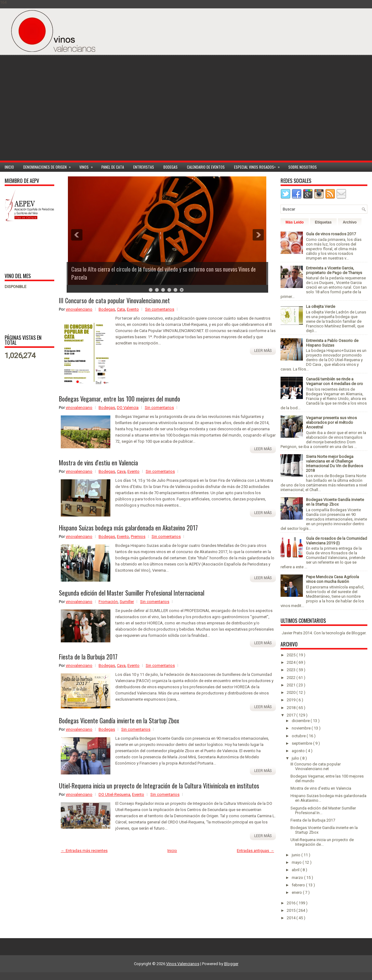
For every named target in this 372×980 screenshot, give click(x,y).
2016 (292, 903)
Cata (121, 309)
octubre (299, 736)
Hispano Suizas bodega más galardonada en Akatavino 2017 (128, 528)
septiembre (302, 743)
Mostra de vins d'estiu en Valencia (98, 463)
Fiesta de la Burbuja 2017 (88, 657)
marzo (298, 878)
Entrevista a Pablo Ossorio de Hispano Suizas (332, 343)
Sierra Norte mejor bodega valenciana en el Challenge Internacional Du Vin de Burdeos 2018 (334, 463)
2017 (292, 715)
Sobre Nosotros (303, 167)
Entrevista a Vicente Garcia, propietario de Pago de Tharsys (334, 270)
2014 (292, 918)
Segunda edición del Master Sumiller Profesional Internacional (132, 593)
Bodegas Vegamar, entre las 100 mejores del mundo (120, 399)
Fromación (108, 602)
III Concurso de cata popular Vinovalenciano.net (114, 300)
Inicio (9, 167)
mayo (297, 862)
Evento (133, 309)
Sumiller (127, 602)
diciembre (301, 721)
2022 (292, 678)
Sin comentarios (160, 309)
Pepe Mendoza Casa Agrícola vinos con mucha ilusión (332, 579)
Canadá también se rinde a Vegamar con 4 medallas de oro (334, 381)
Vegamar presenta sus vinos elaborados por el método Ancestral (331, 422)
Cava (121, 471)
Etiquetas (323, 222)
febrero (299, 885)
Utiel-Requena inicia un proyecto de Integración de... (322, 842)
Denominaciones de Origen (49, 166)
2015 (292, 910)
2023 (292, 670)
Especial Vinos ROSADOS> (259, 166)
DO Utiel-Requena (114, 794)
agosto (299, 751)
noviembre (302, 728)
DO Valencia (128, 408)
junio (297, 855)
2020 (292, 692)
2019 (292, 700)
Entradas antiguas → (255, 851)
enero (297, 892)
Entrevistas (144, 167)
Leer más (263, 351)
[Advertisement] (299, 112)
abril (296, 870)
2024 (292, 662)
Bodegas (170, 167)
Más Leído (295, 222)
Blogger (359, 633)
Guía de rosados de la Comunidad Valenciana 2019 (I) (337, 541)
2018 (292, 708)
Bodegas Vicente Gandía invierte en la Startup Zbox (119, 721)
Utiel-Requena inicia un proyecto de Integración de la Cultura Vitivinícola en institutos (159, 786)
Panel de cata (113, 167)
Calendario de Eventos (206, 167)
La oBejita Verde (321, 306)
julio (296, 758)
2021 (292, 685)
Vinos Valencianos (183, 964)
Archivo (350, 222)
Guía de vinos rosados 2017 (331, 234)
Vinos (88, 166)
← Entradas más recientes (84, 851)
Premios (138, 537)
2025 (292, 655)
